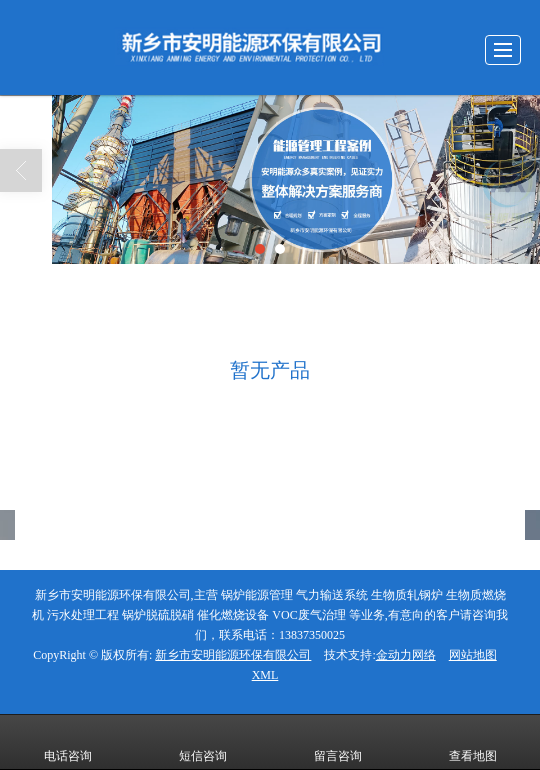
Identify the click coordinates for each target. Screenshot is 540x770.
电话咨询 (68, 742)
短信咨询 (203, 742)
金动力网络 (406, 655)
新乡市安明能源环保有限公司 (233, 655)
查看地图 (473, 742)
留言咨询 (338, 742)
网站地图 (473, 655)
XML (265, 675)
